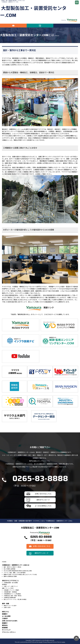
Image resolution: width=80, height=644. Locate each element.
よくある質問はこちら (43, 506)
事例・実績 (5, 604)
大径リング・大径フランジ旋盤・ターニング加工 (10, 587)
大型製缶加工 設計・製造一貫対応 (12, 596)
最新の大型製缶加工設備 (10, 576)
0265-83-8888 (40, 478)
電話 (67, 26)
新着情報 (5, 628)
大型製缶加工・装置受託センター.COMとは (16, 565)
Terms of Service (57, 642)
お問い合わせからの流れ (10, 621)
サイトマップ (6, 630)
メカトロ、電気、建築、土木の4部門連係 (15, 573)
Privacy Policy (46, 642)
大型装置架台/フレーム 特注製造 (12, 594)
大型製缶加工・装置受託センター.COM (33, 12)
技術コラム (5, 612)
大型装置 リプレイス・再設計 (11, 590)
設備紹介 (5, 614)
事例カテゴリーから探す (10, 606)
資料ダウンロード (40, 26)
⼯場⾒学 (5, 619)
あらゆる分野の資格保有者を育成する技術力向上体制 (18, 571)
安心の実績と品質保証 (9, 569)
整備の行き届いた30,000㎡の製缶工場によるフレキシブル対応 (20, 575)
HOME (4, 562)
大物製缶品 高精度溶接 (10, 598)
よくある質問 (6, 616)
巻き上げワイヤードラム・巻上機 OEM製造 (15, 599)
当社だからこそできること (10, 581)
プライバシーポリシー (9, 632)
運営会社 (5, 625)
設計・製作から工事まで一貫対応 (12, 567)
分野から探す (7, 608)
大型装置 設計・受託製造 (10, 592)
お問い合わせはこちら (13, 26)
